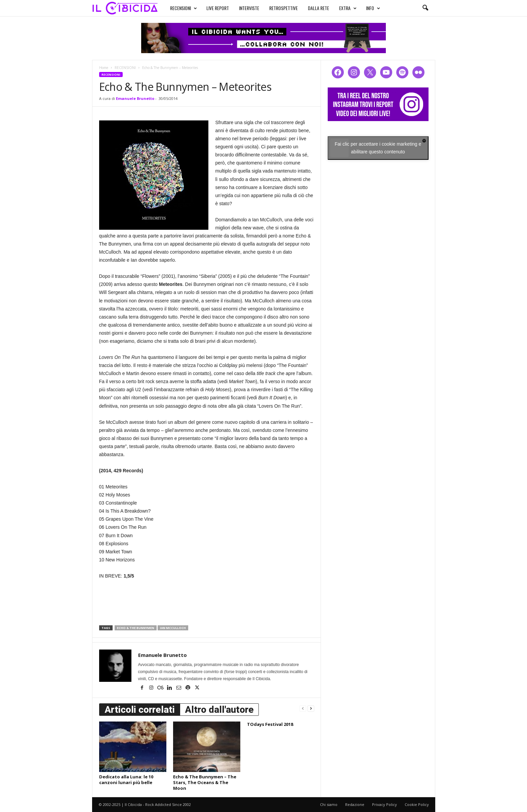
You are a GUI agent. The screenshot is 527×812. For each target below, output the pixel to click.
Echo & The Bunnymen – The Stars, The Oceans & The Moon (205, 782)
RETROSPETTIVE (277, 7)
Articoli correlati (140, 710)
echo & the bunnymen (136, 628)
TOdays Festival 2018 (270, 724)
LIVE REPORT (211, 7)
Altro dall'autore (219, 710)
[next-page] (311, 708)
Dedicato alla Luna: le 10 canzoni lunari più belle (126, 780)
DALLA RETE (312, 7)
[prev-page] (303, 708)
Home (104, 68)
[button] (425, 8)
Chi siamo (329, 804)
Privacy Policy (384, 804)
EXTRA (341, 7)
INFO (367, 7)
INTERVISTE (243, 7)
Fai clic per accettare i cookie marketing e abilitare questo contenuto (378, 148)
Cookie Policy (417, 804)
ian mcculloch (173, 628)
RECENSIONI (177, 7)
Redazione (355, 804)
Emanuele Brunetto (135, 98)
